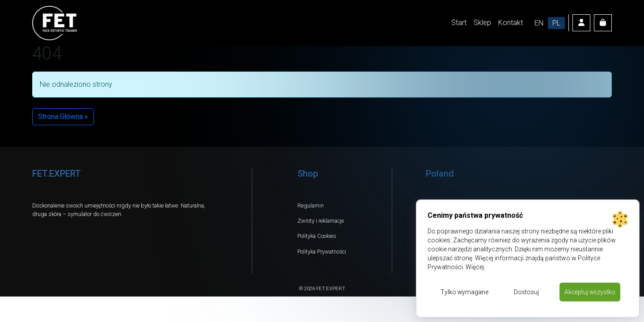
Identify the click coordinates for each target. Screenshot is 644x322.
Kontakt (511, 23)
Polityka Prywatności (322, 252)
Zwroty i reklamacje (321, 221)
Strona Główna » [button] (63, 117)
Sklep (482, 23)
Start (459, 23)
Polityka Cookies (317, 236)
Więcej (475, 267)
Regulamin (311, 205)
